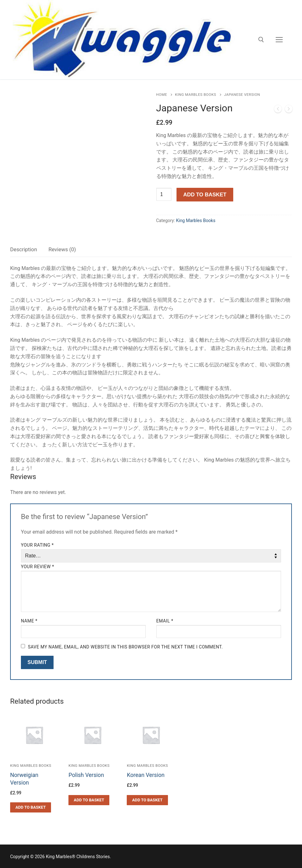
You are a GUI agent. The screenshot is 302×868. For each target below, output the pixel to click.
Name (29, 621)
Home (162, 95)
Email (165, 621)
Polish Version (86, 775)
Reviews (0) (62, 249)
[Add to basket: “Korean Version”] (147, 800)
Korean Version (146, 775)
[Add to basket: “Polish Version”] (89, 800)
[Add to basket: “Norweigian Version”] (31, 807)
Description (24, 249)
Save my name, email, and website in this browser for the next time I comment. (125, 647)
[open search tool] (261, 40)
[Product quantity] (164, 194)
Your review (38, 567)
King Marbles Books (196, 95)
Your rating (37, 545)
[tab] (24, 250)
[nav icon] (279, 40)
